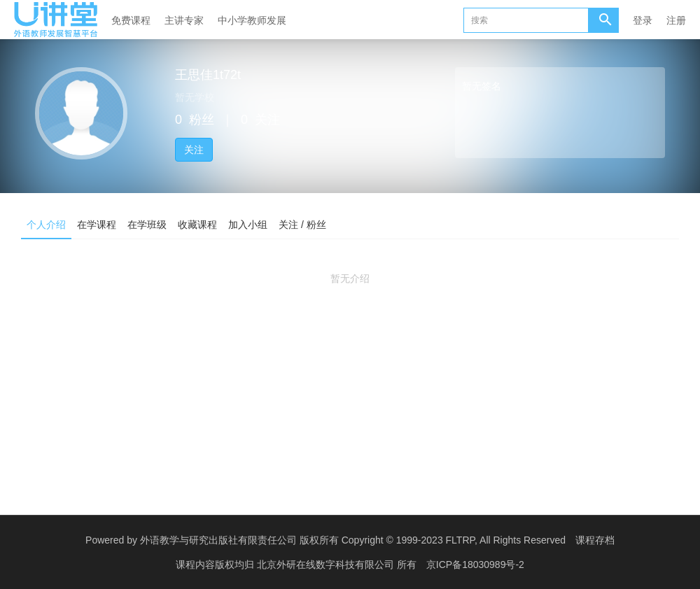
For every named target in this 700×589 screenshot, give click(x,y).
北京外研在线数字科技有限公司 (327, 565)
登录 (643, 20)
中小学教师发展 (252, 20)
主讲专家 (184, 20)
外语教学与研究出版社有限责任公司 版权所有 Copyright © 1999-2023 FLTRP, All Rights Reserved (353, 540)
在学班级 (147, 225)
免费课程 (131, 20)
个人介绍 (46, 225)
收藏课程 (197, 225)
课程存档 (595, 540)
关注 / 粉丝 (302, 225)
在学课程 (97, 225)
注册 (676, 20)
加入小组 (248, 225)
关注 (194, 150)
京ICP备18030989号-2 (475, 565)
